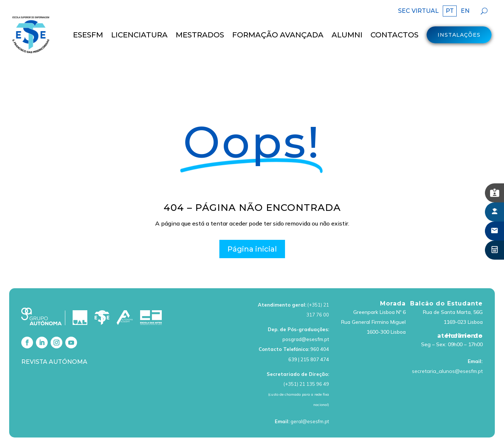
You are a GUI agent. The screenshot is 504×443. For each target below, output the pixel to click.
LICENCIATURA (139, 35)
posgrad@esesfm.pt (306, 319)
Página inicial (252, 229)
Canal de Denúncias (470, 430)
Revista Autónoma (54, 342)
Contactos (395, 35)
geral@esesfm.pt (310, 401)
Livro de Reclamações (411, 430)
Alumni (347, 35)
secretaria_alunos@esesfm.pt (447, 351)
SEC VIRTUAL (418, 11)
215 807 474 (315, 339)
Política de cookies (352, 430)
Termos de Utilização (229, 430)
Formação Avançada (278, 35)
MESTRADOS (200, 35)
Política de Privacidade (292, 430)
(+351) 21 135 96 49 (306, 364)
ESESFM (88, 35)
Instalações (459, 35)
